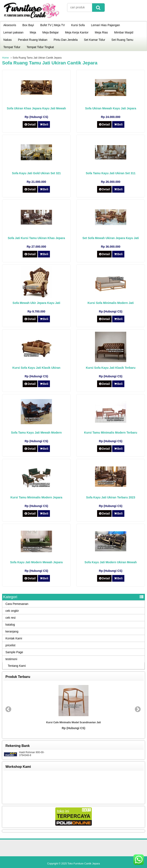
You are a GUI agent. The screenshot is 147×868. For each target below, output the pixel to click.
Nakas (8, 40)
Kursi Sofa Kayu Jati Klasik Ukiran (36, 368)
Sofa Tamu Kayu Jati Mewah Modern (36, 433)
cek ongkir (12, 611)
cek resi (10, 618)
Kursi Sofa (78, 25)
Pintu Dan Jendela (66, 40)
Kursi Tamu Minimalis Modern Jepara (36, 497)
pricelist (10, 645)
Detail (30, 124)
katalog (10, 625)
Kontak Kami (14, 638)
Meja (33, 32)
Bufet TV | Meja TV (53, 25)
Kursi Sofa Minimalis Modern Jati (111, 303)
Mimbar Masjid (124, 32)
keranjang (12, 631)
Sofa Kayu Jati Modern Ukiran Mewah (111, 562)
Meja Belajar (51, 32)
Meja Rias (101, 32)
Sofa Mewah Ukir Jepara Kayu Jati (36, 303)
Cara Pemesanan (17, 604)
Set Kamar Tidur (94, 40)
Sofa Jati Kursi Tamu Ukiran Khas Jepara (36, 238)
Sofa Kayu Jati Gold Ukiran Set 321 (36, 173)
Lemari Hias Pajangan (105, 25)
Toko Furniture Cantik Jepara (84, 864)
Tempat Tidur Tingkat (40, 47)
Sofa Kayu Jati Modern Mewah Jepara (36, 562)
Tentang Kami (17, 666)
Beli (44, 124)
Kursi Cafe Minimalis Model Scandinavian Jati (73, 722)
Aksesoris (10, 25)
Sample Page (14, 652)
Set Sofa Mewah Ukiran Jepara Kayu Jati (111, 238)
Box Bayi (28, 25)
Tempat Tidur (12, 47)
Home (5, 58)
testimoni (11, 659)
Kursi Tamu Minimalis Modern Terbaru (111, 433)
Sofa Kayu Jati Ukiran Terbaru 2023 (111, 497)
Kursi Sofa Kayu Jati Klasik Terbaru (111, 368)
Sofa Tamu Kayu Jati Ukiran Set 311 (111, 173)
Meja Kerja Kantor (77, 32)
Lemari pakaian (13, 32)
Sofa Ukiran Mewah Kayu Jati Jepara (111, 108)
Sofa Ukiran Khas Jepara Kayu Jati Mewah (36, 108)
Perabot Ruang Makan (33, 40)
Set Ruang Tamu (122, 40)
